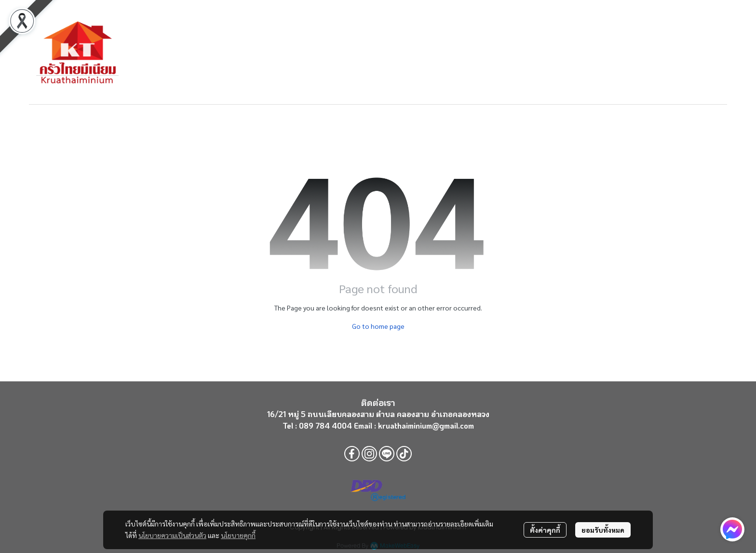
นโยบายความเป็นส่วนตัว (172, 535)
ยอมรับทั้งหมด (603, 530)
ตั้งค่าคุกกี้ (545, 530)
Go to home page (378, 326)
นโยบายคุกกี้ (238, 535)
